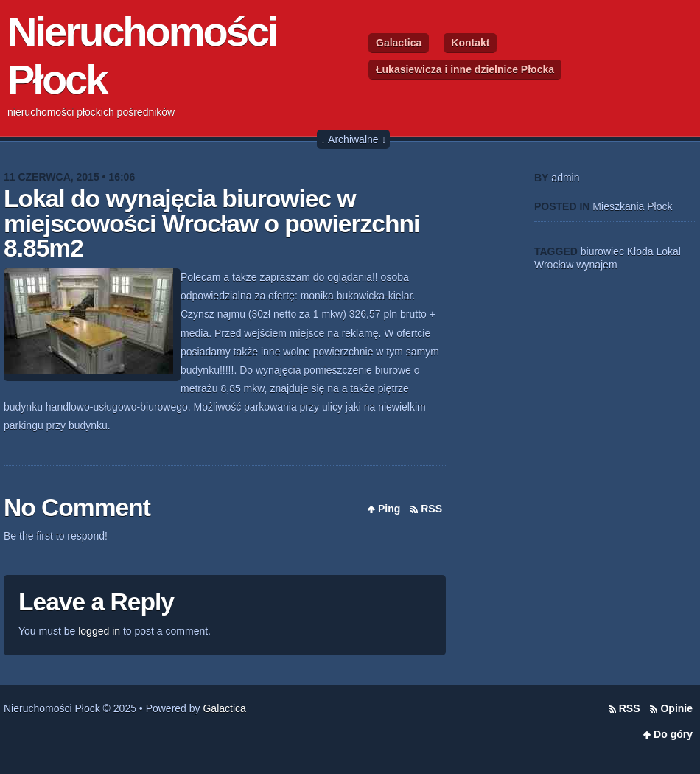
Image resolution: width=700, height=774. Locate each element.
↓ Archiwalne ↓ (353, 139)
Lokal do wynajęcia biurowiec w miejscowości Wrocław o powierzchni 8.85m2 (211, 223)
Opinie (676, 708)
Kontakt (470, 43)
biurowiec (602, 251)
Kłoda (640, 251)
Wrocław (554, 265)
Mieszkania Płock (632, 206)
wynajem (596, 265)
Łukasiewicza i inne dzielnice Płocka (465, 69)
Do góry (673, 734)
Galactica (399, 43)
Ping (389, 509)
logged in (99, 631)
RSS (431, 509)
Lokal (668, 251)
